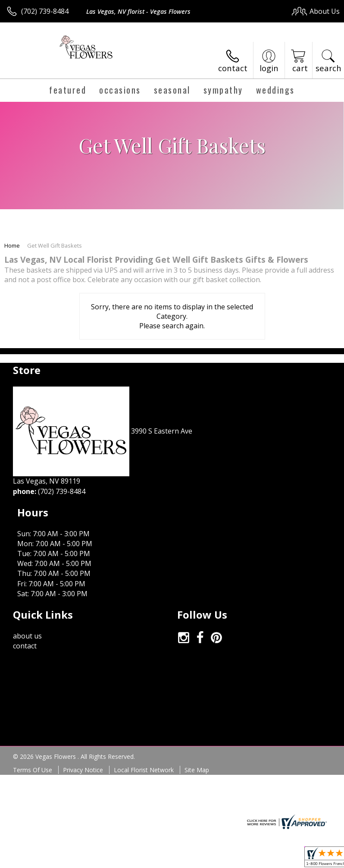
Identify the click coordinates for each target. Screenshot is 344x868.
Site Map (197, 720)
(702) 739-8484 (45, 11)
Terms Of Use (33, 720)
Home (12, 245)
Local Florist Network (144, 720)
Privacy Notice (83, 720)
